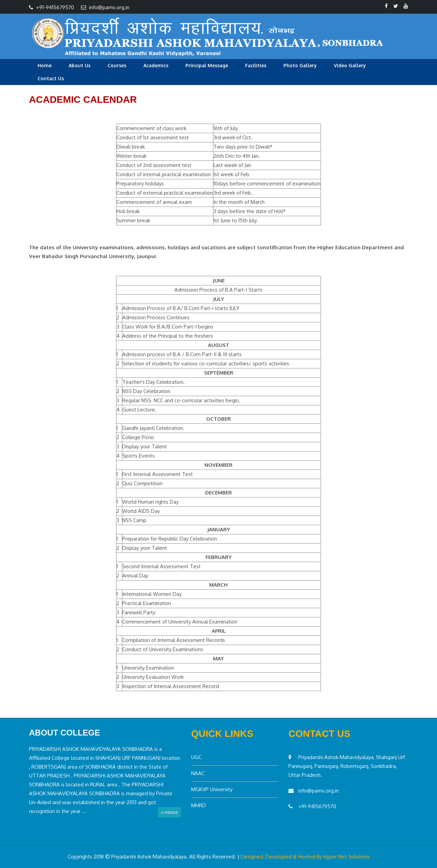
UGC (196, 757)
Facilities (256, 65)
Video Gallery (350, 65)
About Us (80, 65)
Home (45, 65)
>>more (169, 812)
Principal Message (207, 65)
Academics (156, 65)
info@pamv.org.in (109, 7)
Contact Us (51, 78)
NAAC (198, 773)
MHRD (199, 805)
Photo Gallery (300, 65)
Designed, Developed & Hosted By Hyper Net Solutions (305, 857)
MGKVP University (212, 789)
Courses (117, 65)
